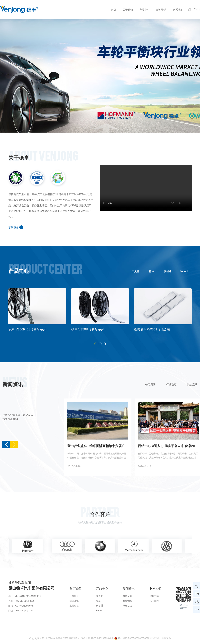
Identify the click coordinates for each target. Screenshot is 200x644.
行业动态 (171, 384)
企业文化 (74, 601)
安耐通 (168, 271)
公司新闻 (150, 384)
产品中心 (144, 10)
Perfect (184, 271)
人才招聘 (154, 601)
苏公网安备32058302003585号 (134, 638)
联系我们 (178, 10)
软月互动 (166, 638)
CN (196, 9)
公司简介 (74, 596)
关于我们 (128, 10)
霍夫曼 (135, 271)
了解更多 (16, 227)
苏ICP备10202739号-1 (102, 638)
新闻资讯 (161, 10)
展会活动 (127, 606)
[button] (96, 344)
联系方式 (154, 596)
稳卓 (152, 271)
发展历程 (74, 606)
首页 (114, 10)
